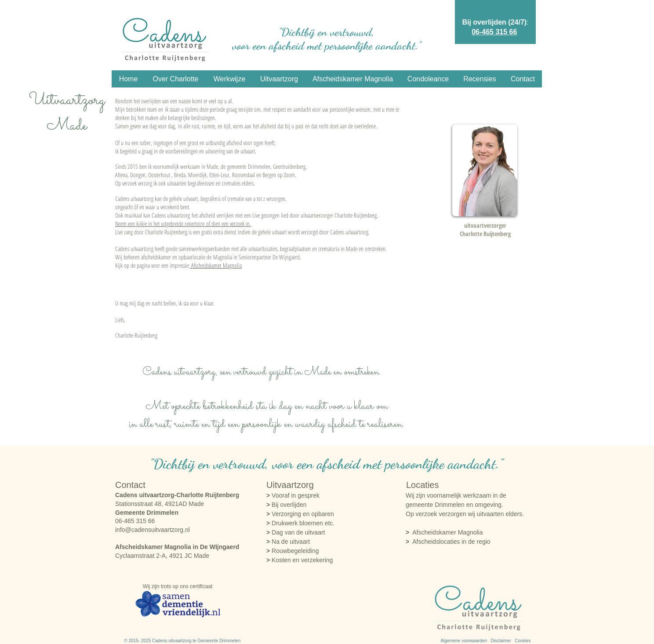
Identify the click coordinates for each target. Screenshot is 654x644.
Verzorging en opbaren (300, 514)
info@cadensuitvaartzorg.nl (153, 530)
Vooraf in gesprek (293, 495)
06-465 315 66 (494, 32)
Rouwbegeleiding (293, 551)
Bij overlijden (286, 505)
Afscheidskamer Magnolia (216, 265)
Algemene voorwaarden (464, 641)
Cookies (523, 641)
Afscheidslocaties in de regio (451, 542)
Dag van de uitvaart (296, 532)
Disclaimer (503, 641)
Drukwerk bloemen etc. (300, 523)
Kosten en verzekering (300, 560)
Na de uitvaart (288, 542)
